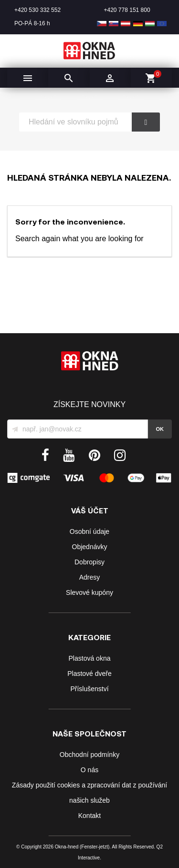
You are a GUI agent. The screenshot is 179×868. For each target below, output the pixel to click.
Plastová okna (90, 658)
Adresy (90, 577)
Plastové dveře (89, 674)
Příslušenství (89, 689)
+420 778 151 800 (127, 10)
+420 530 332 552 (37, 10)
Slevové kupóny (89, 592)
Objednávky (90, 547)
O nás (89, 770)
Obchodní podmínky (89, 755)
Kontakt (89, 816)
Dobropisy (89, 562)
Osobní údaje (89, 531)
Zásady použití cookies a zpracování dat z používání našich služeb (89, 793)
